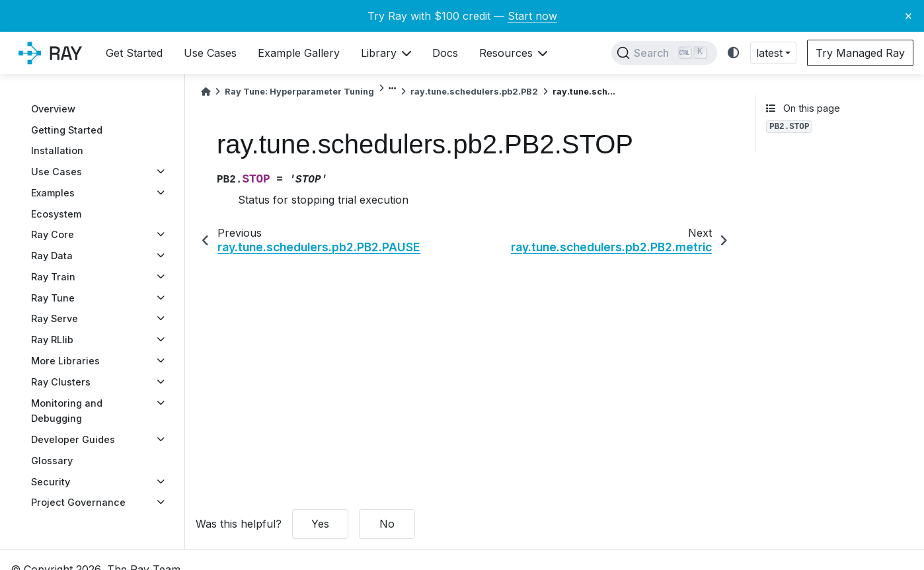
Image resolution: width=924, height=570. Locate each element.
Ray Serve (55, 318)
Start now (532, 16)
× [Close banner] (908, 15)
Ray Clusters (61, 382)
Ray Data (52, 256)
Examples (53, 193)
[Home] (206, 92)
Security (51, 482)
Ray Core (53, 234)
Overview (53, 109)
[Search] (664, 53)
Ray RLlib (52, 340)
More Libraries (65, 361)
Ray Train (53, 277)
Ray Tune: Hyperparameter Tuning (299, 92)
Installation (57, 150)
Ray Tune (53, 298)
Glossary (52, 461)
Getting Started (67, 130)
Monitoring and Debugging (67, 411)
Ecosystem (56, 214)
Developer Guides (73, 439)
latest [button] (769, 53)
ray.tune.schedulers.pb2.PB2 (474, 92)
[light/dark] (734, 53)
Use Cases (57, 172)
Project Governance (78, 502)
